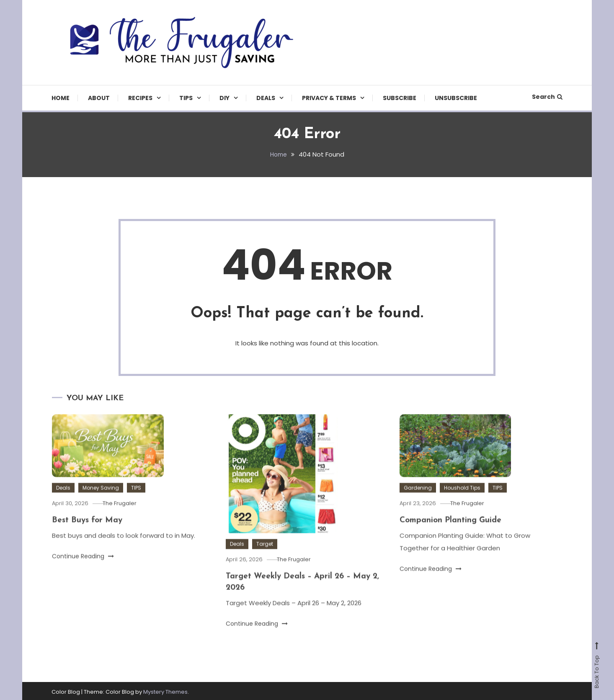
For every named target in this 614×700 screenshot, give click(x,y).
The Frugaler (125, 515)
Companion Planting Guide (452, 532)
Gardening (418, 499)
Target (265, 556)
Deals (266, 98)
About (99, 98)
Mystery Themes (165, 690)
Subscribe (400, 98)
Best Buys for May (89, 532)
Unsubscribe (456, 98)
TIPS (186, 98)
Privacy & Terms (329, 98)
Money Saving (101, 499)
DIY (224, 98)
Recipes (140, 98)
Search (547, 97)
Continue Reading (83, 567)
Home (61, 98)
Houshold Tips (462, 499)
